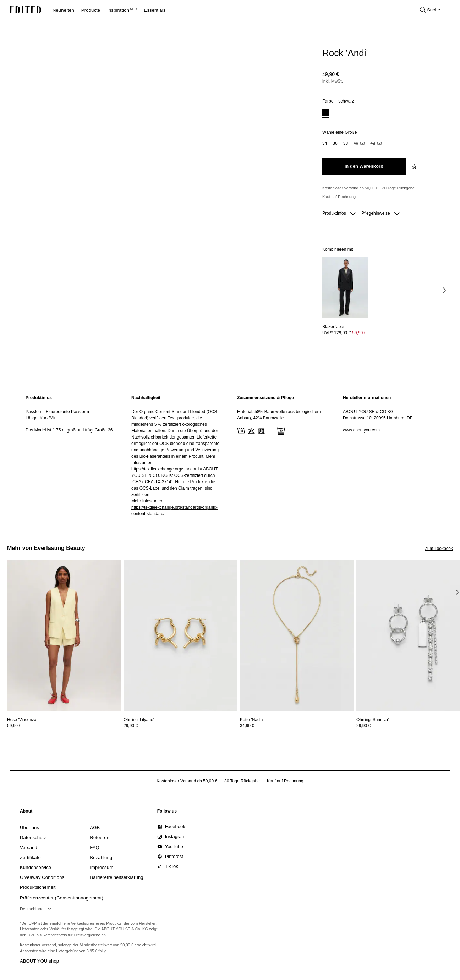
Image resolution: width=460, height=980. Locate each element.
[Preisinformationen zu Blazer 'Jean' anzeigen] (345, 333)
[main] (230, 456)
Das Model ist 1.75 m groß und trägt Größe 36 (69, 430)
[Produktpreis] (385, 78)
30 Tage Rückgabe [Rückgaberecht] (399, 188)
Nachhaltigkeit (146, 398)
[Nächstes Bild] (444, 290)
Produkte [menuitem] (91, 10)
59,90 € (14, 726)
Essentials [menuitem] (155, 10)
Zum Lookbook (439, 549)
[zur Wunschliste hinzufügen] (415, 166)
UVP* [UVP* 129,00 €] (344, 333)
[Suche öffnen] (430, 10)
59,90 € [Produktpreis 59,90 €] (359, 333)
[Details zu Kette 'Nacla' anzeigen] (297, 635)
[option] (326, 113)
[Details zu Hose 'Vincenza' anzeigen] (64, 635)
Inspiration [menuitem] (122, 10)
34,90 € (247, 726)
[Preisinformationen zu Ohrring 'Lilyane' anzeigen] (180, 726)
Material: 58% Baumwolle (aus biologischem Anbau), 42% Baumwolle (279, 415)
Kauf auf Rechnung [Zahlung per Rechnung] (339, 197)
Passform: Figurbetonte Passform (57, 412)
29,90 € (131, 726)
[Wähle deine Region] (37, 909)
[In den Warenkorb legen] (364, 166)
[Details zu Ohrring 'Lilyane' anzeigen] (180, 635)
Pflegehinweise (380, 213)
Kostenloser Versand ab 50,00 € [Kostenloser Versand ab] (350, 188)
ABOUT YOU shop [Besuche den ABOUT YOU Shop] (39, 961)
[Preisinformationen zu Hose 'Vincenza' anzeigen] (64, 726)
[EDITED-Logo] (26, 10)
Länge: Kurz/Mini (42, 418)
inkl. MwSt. (333, 81)
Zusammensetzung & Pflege (265, 398)
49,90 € (331, 74)
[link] (26, 813)
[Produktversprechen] (385, 192)
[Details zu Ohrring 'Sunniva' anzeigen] (373, 720)
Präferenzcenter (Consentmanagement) (62, 898)
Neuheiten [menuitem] (63, 10)
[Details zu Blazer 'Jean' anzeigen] (345, 288)
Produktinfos (339, 213)
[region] (71, 456)
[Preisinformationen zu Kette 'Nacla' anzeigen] (297, 726)
